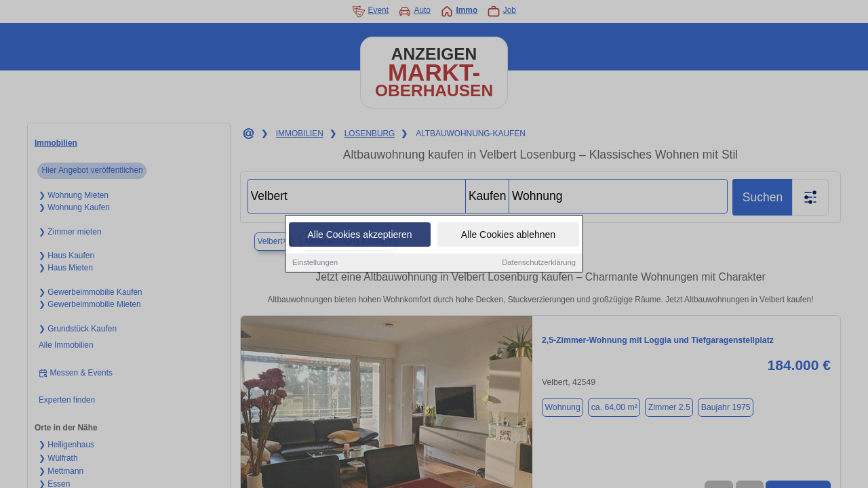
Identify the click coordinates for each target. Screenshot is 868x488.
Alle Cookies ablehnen (508, 235)
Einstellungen (315, 263)
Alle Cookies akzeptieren (359, 235)
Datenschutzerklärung (539, 263)
